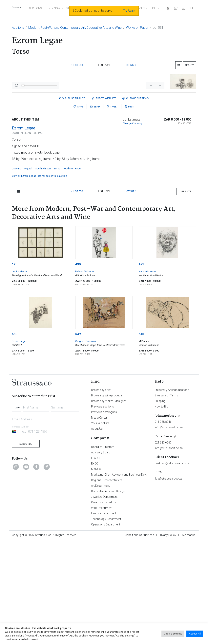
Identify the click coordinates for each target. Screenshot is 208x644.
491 (141, 367)
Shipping (160, 504)
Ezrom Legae (24, 231)
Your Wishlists (100, 526)
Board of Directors (103, 550)
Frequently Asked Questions (172, 493)
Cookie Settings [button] (173, 634)
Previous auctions (103, 510)
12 (14, 367)
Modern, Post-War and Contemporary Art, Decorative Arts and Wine (75, 28)
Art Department (100, 589)
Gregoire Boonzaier (86, 444)
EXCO (95, 567)
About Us (97, 532)
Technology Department (106, 622)
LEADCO (96, 561)
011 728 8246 (163, 525)
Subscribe (26, 547)
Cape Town (163, 540)
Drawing (17, 272)
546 (141, 437)
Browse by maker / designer (109, 504)
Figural (28, 272)
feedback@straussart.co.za (172, 566)
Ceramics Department (105, 605)
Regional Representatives (107, 583)
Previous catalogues (104, 515)
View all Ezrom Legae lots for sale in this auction (39, 279)
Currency (136, 201)
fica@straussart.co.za (168, 582)
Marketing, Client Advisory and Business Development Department (132, 578)
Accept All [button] (195, 634)
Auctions (18, 28)
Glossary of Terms (166, 499)
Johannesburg (166, 519)
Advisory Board (101, 556)
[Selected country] (16, 534)
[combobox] (17, 509)
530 (15, 437)
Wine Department (102, 611)
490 (78, 367)
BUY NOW (54, 8)
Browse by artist (101, 493)
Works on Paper (137, 28)
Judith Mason (20, 375)
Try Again (129, 11)
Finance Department (104, 616)
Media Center (99, 521)
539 (78, 437)
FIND (154, 8)
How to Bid (161, 510)
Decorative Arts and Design (108, 594)
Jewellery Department (104, 600)
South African (43, 272)
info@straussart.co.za (169, 530)
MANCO (96, 572)
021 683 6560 (163, 546)
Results (189, 65)
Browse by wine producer (107, 499)
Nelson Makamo (85, 375)
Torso (57, 272)
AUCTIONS (35, 8)
